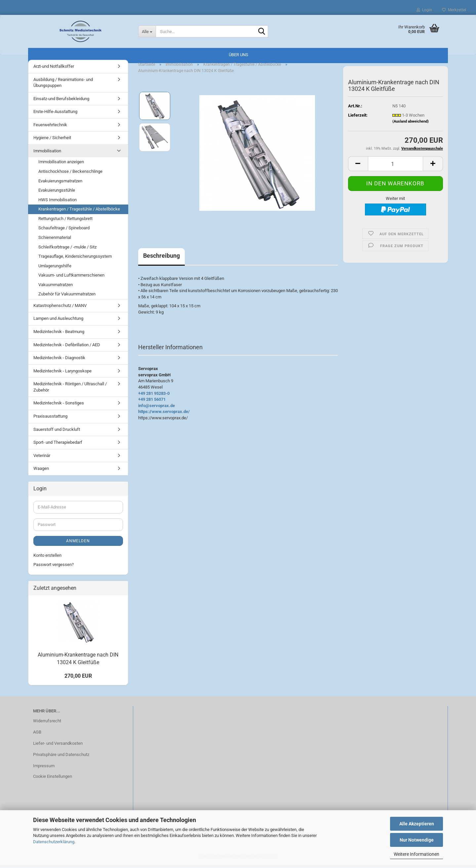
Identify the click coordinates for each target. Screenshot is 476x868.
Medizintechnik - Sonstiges (59, 406)
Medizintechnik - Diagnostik (59, 361)
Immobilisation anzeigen (61, 165)
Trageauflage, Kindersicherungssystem (75, 259)
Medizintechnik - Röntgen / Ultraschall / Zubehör (70, 390)
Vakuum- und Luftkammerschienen (71, 278)
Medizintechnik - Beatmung (59, 335)
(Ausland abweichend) (411, 124)
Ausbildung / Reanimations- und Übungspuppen (63, 86)
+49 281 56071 (152, 402)
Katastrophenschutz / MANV (60, 308)
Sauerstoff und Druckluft (57, 432)
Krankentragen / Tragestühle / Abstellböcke (79, 212)
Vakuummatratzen (56, 288)
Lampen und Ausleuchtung (58, 322)
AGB (37, 735)
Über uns (238, 55)
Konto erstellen (47, 558)
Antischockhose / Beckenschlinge (70, 174)
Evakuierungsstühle (57, 193)
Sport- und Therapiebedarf (58, 445)
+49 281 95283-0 (154, 396)
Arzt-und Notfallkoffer (54, 69)
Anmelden (78, 544)
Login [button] (424, 10)
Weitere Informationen (416, 854)
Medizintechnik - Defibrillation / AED (67, 348)
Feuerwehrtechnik (50, 128)
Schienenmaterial (55, 240)
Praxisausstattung (50, 419)
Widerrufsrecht (47, 724)
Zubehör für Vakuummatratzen (67, 297)
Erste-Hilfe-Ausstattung (55, 114)
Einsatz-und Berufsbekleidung (61, 102)
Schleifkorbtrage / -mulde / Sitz (67, 250)
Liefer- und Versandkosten (58, 746)
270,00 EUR (78, 679)
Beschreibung (161, 259)
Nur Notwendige (417, 840)
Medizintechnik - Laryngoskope (62, 374)
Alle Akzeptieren (417, 824)
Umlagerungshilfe (55, 269)
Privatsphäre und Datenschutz (61, 757)
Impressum (44, 769)
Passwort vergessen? (54, 567)
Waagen (41, 471)
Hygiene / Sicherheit (52, 141)
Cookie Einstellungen (53, 779)
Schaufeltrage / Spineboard (64, 231)
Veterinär (42, 458)
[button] (358, 167)
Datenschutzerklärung (54, 842)
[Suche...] (147, 31)
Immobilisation (47, 154)
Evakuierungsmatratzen (60, 184)
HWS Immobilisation (58, 203)
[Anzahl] (396, 167)
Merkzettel (454, 10)
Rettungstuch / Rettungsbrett (65, 222)
